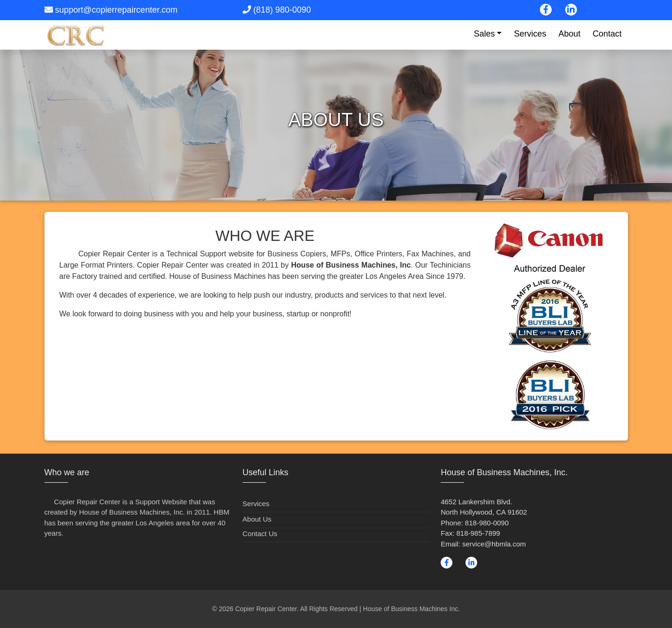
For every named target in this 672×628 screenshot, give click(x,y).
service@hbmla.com (494, 544)
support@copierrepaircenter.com (116, 10)
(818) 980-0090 (282, 10)
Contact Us (260, 534)
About (569, 34)
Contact (607, 34)
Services (530, 34)
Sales (484, 34)
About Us (257, 519)
